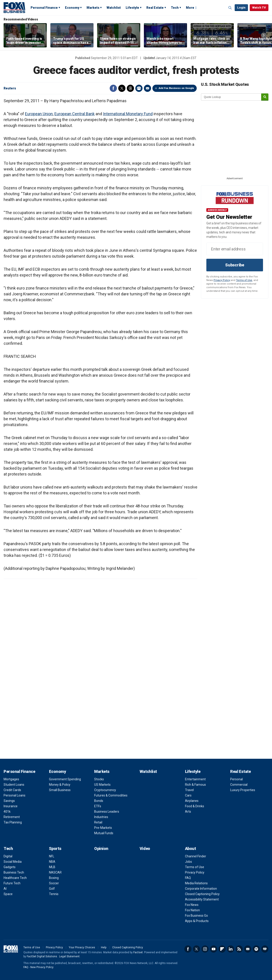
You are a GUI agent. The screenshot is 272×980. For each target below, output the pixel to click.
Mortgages (11, 779)
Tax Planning (13, 822)
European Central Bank (75, 114)
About (191, 848)
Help (104, 947)
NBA (52, 862)
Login (241, 8)
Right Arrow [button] (264, 35)
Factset (138, 952)
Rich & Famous (195, 785)
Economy (72, 8)
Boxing (54, 878)
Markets (93, 8)
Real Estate (155, 8)
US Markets (102, 785)
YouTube (214, 949)
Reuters (10, 88)
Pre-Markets (103, 828)
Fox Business (14, 7)
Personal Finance (44, 8)
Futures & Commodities (111, 795)
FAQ (188, 878)
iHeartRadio (265, 949)
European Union (39, 114)
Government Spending (65, 779)
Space (8, 894)
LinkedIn (231, 949)
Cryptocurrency (105, 790)
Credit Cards (12, 790)
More (190, 8)
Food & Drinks (195, 806)
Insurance (11, 806)
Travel (189, 790)
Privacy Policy (222, 280)
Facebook (113, 88)
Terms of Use (244, 280)
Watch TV (259, 8)
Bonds (99, 801)
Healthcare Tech (15, 878)
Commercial (239, 785)
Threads (130, 88)
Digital (8, 856)
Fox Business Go (196, 916)
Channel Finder (196, 856)
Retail (98, 822)
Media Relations (196, 883)
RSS (239, 949)
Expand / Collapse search (230, 8)
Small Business (60, 790)
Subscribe (235, 265)
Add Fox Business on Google (176, 88)
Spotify (256, 949)
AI (5, 889)
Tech (175, 8)
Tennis (54, 894)
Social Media (13, 862)
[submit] (265, 97)
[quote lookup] (231, 97)
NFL (52, 856)
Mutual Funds (104, 833)
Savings (9, 801)
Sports (55, 848)
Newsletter (248, 949)
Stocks (99, 779)
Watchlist (114, 8)
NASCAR (55, 872)
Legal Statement (69, 956)
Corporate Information (201, 889)
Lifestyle (132, 8)
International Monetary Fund (128, 114)
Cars (188, 795)
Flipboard (222, 949)
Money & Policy (60, 785)
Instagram (205, 949)
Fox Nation (192, 910)
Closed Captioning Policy (202, 894)
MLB (52, 867)
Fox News (192, 905)
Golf (52, 889)
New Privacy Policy (42, 967)
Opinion (101, 848)
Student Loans (14, 785)
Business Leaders (107, 812)
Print (139, 88)
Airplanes (192, 801)
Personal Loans (14, 795)
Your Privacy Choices (82, 947)
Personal (236, 779)
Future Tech (12, 883)
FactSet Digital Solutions (42, 956)
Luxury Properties (243, 790)
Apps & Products (197, 921)
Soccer (54, 883)
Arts (188, 812)
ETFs (98, 806)
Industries (101, 817)
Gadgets (10, 867)
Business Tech (14, 872)
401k (7, 812)
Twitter (122, 88)
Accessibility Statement (202, 899)
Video (145, 848)
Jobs (188, 862)
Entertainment (195, 779)
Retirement (12, 817)
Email (147, 88)
